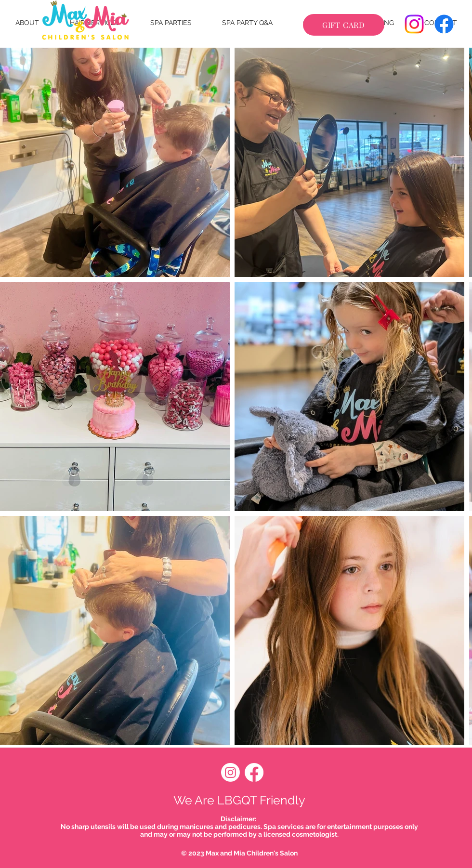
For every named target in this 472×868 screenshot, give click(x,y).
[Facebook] (444, 24)
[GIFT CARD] (344, 25)
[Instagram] (414, 24)
